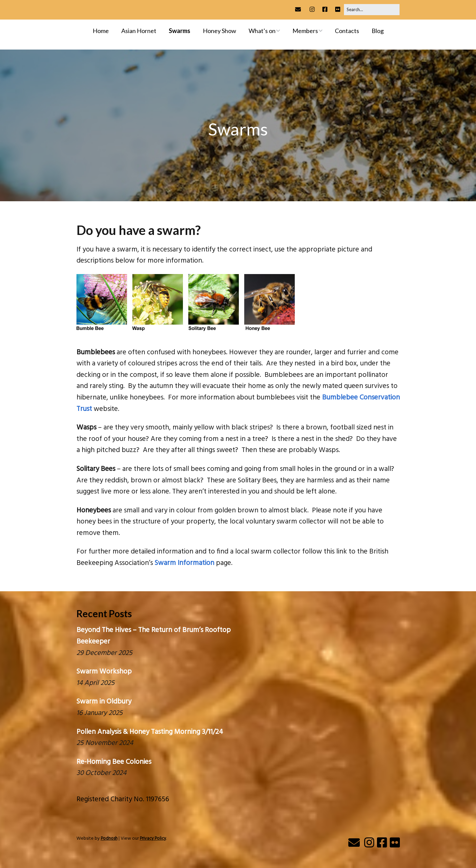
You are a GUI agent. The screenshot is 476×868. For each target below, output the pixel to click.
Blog (378, 31)
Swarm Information (184, 563)
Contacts (347, 31)
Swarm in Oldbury (104, 702)
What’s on (262, 31)
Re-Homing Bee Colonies (114, 762)
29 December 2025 (104, 653)
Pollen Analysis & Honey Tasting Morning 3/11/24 (150, 732)
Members (305, 31)
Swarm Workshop (104, 672)
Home (101, 31)
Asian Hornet (139, 31)
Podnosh (109, 839)
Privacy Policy (153, 839)
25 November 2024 (105, 743)
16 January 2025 (100, 713)
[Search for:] (372, 10)
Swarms (180, 31)
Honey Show (219, 31)
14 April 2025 (96, 683)
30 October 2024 (101, 773)
